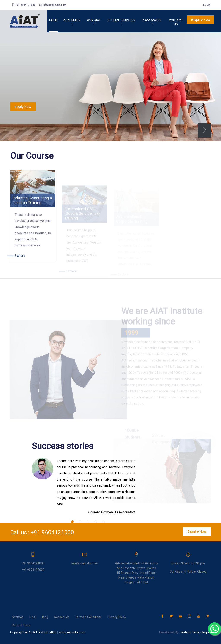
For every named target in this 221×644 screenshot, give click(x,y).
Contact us (173, 20)
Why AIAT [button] (88, 20)
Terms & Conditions (88, 617)
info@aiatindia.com (53, 5)
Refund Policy (21, 625)
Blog (45, 617)
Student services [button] (116, 20)
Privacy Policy (117, 617)
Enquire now (198, 20)
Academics (62, 617)
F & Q (33, 617)
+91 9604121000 (24, 5)
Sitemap (18, 617)
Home (47, 20)
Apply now (23, 107)
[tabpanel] (110, 82)
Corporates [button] (147, 20)
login (205, 5)
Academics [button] (65, 20)
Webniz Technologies (196, 632)
